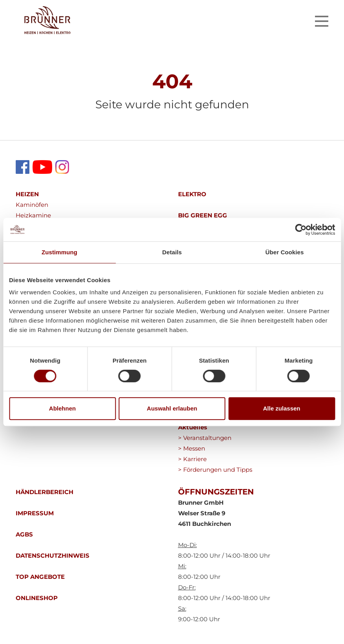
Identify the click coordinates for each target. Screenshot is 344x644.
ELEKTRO (192, 194)
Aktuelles (193, 427)
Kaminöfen (32, 205)
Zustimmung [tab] (59, 252)
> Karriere (192, 459)
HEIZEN (27, 194)
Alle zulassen (281, 408)
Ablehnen (62, 408)
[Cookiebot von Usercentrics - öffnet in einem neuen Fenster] (301, 230)
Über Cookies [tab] (285, 252)
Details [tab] (172, 252)
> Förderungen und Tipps (215, 470)
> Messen (192, 448)
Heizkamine (33, 215)
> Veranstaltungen (205, 438)
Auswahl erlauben (172, 408)
